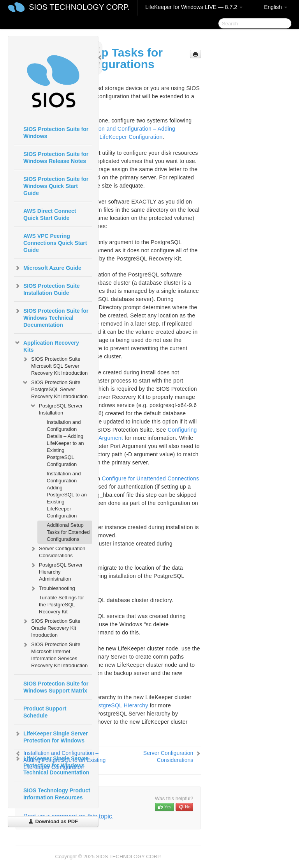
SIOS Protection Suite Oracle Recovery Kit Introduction (51, 627)
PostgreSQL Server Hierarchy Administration (56, 571)
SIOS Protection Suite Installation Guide (47, 289)
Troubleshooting (52, 588)
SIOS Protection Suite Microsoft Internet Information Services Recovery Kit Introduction (55, 654)
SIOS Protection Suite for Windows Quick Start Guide (56, 186)
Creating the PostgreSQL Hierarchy (104, 705)
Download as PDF (53, 821)
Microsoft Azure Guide (48, 268)
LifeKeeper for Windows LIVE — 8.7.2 (194, 7)
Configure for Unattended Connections (151, 478)
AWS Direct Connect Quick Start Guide (50, 214)
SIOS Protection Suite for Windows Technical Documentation (51, 317)
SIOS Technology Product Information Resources (57, 794)
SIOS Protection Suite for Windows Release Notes (56, 158)
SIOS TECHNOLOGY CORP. (79, 7)
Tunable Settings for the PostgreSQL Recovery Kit (62, 605)
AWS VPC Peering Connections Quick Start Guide (55, 243)
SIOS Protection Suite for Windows (56, 133)
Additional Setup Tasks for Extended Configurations (68, 532)
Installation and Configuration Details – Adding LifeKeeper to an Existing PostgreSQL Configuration (65, 443)
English (276, 7)
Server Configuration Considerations (57, 551)
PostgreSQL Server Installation (56, 408)
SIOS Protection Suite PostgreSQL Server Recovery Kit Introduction (55, 389)
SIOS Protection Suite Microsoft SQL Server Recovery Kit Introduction (55, 365)
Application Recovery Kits (47, 345)
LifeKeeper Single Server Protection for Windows (51, 736)
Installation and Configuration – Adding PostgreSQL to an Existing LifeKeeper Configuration (67, 495)
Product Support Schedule (45, 712)
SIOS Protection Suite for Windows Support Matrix (56, 687)
